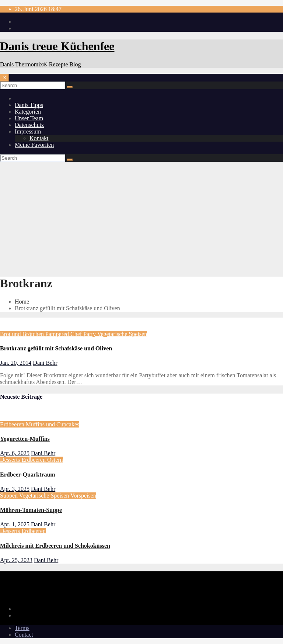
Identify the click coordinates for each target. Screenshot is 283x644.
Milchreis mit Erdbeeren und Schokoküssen (55, 546)
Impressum (28, 131)
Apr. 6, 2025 (15, 453)
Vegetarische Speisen (122, 334)
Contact (24, 635)
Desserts (11, 460)
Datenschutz (29, 125)
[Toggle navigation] (5, 78)
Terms (22, 628)
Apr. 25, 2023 (16, 560)
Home (22, 302)
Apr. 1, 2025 (15, 524)
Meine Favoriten (34, 145)
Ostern (55, 460)
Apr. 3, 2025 (15, 489)
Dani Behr (45, 363)
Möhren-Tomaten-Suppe (31, 510)
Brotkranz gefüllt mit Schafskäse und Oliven (56, 348)
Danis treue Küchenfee (57, 46)
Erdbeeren (13, 424)
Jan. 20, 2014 (16, 363)
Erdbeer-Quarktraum (28, 475)
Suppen (10, 496)
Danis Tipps (29, 105)
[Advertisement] (141, 217)
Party (90, 334)
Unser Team (29, 118)
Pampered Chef (64, 334)
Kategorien (28, 112)
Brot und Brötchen (23, 334)
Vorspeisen (83, 496)
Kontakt (39, 138)
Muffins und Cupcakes (53, 424)
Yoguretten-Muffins (25, 439)
